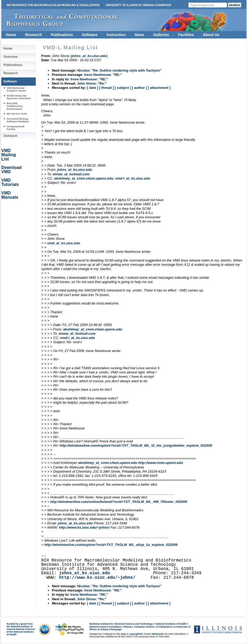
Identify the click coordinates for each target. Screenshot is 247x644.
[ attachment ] (159, 88)
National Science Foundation (105, 627)
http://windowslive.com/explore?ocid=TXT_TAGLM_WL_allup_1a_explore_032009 (111, 545)
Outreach (10, 136)
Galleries (161, 35)
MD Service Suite (17, 114)
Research (33, 35)
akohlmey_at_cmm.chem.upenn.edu (84, 178)
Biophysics (167, 627)
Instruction (116, 35)
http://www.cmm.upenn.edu (161, 463)
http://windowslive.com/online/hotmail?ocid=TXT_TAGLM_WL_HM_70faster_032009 (119, 502)
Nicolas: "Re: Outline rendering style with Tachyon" (119, 70)
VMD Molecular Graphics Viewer (16, 89)
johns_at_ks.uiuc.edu (75, 170)
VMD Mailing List (9, 155)
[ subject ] (123, 88)
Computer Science (144, 627)
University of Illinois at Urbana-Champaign (138, 5)
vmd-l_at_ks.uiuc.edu (133, 178)
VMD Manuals (10, 195)
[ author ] (140, 88)
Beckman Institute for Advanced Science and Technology (121, 624)
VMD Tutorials (10, 182)
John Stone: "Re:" (92, 83)
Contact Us (96, 634)
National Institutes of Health (171, 624)
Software (90, 35)
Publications (62, 35)
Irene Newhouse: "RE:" (103, 75)
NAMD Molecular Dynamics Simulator (19, 97)
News (140, 35)
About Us (211, 35)
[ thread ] (106, 88)
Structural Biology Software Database (18, 120)
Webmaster (158, 634)
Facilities (186, 35)
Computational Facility (15, 128)
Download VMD (11, 170)
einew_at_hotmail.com (71, 174)
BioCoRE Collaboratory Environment (15, 106)
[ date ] (93, 88)
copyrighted (136, 634)
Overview (10, 57)
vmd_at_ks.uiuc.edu (64, 243)
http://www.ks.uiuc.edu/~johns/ (84, 527)
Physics (129, 627)
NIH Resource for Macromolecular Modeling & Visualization (53, 5)
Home (11, 35)
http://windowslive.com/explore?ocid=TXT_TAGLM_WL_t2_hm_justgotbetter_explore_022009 (136, 445)
